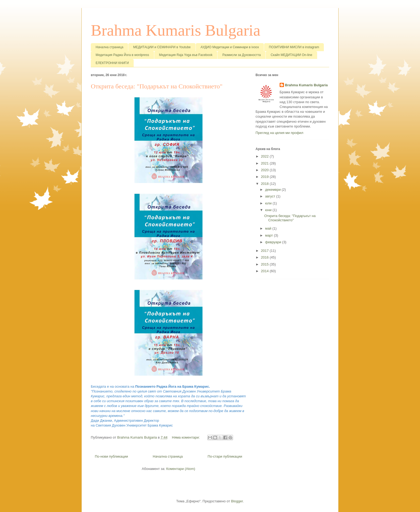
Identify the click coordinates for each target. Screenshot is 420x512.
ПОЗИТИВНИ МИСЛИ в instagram (294, 47)
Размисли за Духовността (241, 55)
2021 (265, 163)
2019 (265, 177)
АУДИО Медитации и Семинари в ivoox (230, 47)
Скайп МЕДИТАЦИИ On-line (291, 55)
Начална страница (109, 47)
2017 (265, 251)
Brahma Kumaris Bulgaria (176, 30)
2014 (265, 271)
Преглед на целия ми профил (279, 133)
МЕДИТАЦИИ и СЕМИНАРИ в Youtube (162, 47)
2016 (265, 257)
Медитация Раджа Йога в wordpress (122, 55)
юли (269, 203)
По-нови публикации (111, 456)
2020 (265, 170)
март (270, 235)
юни (269, 210)
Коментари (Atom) (181, 469)
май (269, 228)
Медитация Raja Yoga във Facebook (186, 55)
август (271, 196)
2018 (265, 184)
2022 (265, 156)
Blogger (237, 501)
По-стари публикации (225, 456)
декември (273, 190)
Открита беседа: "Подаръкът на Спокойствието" (157, 86)
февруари (274, 242)
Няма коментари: (186, 437)
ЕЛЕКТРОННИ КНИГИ (112, 63)
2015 (265, 264)
